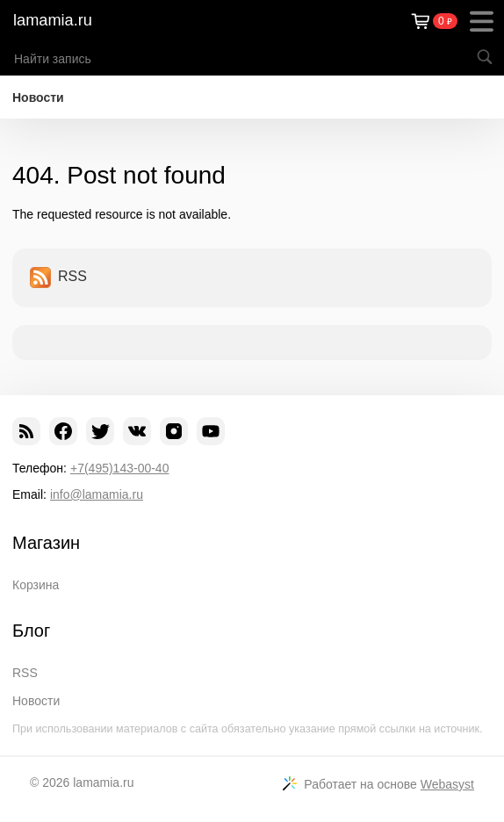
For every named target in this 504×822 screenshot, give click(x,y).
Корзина (36, 585)
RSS (58, 278)
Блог (31, 631)
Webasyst (447, 784)
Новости (38, 97)
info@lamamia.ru (97, 494)
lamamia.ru (53, 20)
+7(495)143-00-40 (119, 468)
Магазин (46, 543)
